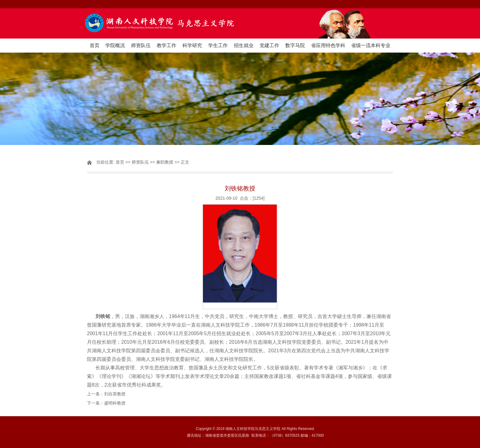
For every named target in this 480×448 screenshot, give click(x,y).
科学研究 (192, 45)
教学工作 (167, 45)
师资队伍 (141, 45)
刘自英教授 (115, 394)
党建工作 (269, 45)
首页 (95, 45)
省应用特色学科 (328, 45)
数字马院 (295, 45)
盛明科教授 (115, 403)
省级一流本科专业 (371, 45)
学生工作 (218, 45)
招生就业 (244, 45)
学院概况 (115, 45)
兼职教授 (165, 162)
